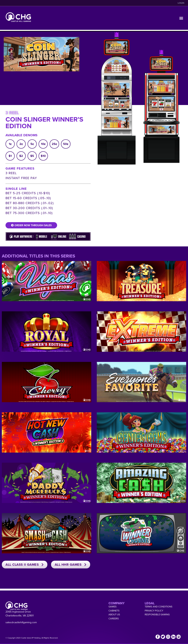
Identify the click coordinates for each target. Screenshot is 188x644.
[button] (181, 18)
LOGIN (181, 3)
